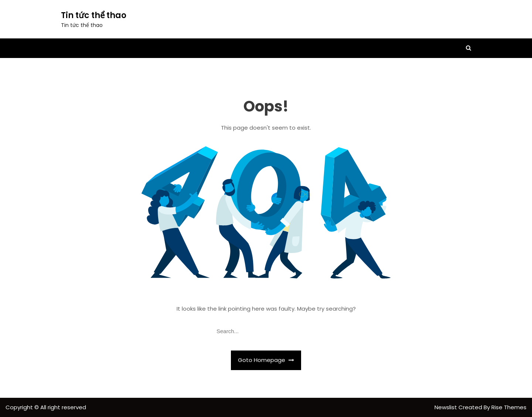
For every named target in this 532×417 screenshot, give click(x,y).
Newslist (446, 407)
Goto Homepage (266, 360)
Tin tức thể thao (94, 15)
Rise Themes (509, 407)
